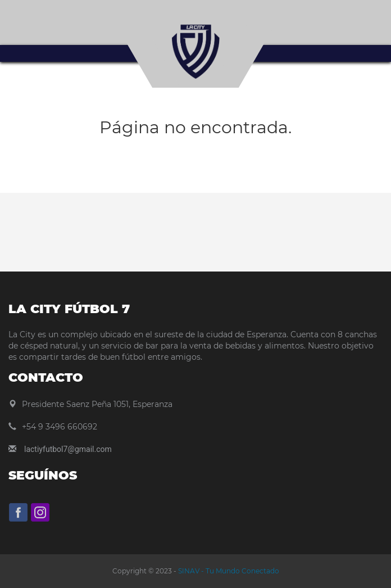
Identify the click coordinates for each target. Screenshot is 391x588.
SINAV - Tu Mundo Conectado (228, 571)
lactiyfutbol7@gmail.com (68, 449)
